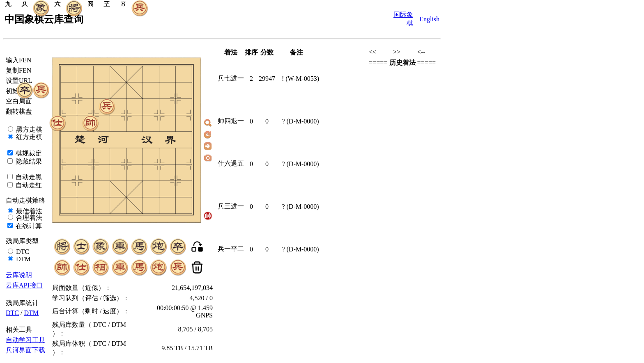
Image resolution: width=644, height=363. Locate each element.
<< (373, 52)
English (429, 19)
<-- (421, 52)
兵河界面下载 (25, 350)
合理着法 (28, 218)
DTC (22, 252)
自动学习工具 (25, 340)
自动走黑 (28, 177)
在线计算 (28, 226)
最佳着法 (28, 211)
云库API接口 (24, 285)
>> (397, 52)
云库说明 (19, 275)
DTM (23, 259)
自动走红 (28, 185)
